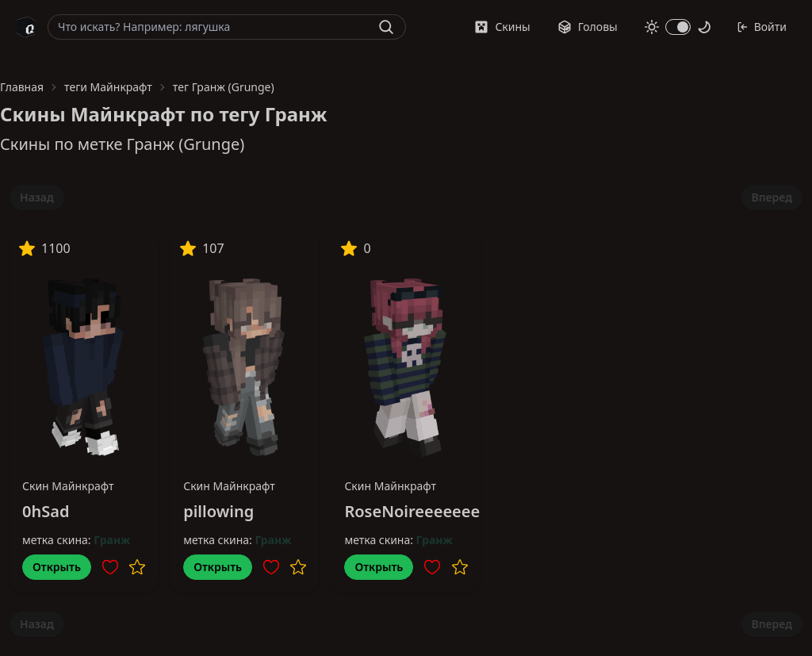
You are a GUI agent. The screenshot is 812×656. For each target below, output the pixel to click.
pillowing (218, 511)
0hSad (46, 511)
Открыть (57, 567)
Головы (588, 27)
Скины (502, 27)
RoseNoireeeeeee (412, 511)
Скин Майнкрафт (68, 486)
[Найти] (386, 27)
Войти (762, 27)
